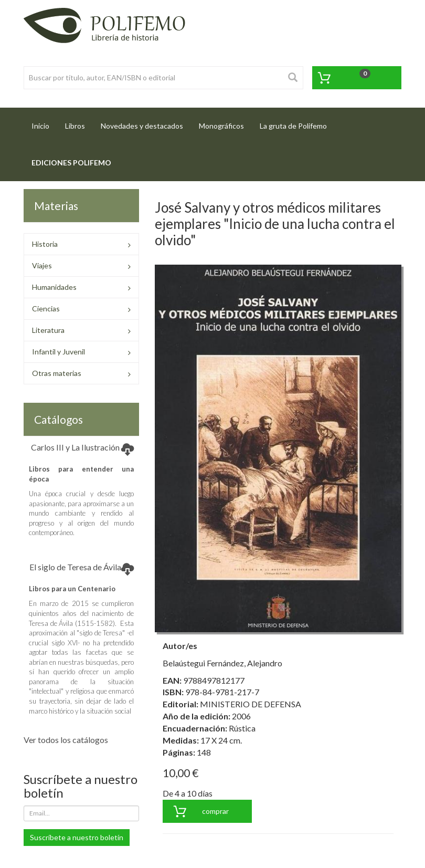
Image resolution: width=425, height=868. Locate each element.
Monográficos (221, 126)
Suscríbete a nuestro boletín (77, 837)
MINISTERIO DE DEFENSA (251, 704)
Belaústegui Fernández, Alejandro (222, 663)
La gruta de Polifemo (293, 126)
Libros (75, 126)
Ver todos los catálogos (66, 740)
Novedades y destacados (142, 126)
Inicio (44, 123)
